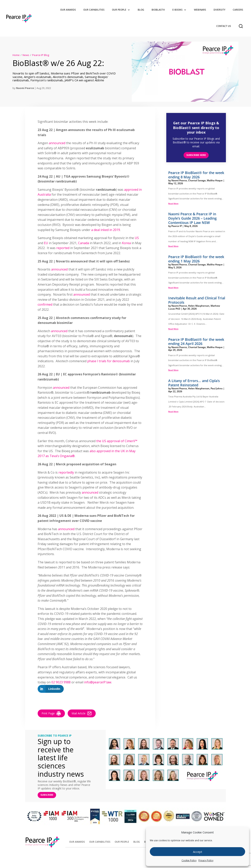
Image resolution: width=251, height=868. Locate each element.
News (26, 55)
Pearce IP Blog (41, 55)
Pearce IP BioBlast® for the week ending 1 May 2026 (196, 259)
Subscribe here (196, 155)
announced (57, 143)
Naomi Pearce (25, 88)
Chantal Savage (197, 180)
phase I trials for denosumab (109, 361)
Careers (238, 10)
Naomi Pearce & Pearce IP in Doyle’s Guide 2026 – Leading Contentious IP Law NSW (192, 218)
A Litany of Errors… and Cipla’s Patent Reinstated (194, 383)
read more (173, 203)
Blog (141, 10)
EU (46, 243)
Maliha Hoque (215, 180)
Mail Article (82, 713)
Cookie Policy (189, 860)
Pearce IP (177, 226)
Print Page (51, 713)
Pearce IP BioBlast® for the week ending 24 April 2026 (196, 342)
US (137, 238)
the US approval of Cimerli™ (117, 441)
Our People (119, 10)
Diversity (219, 10)
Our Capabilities (94, 10)
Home (16, 55)
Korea (126, 243)
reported (63, 248)
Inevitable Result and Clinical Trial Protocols (197, 300)
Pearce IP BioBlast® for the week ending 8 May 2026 (196, 175)
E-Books (177, 10)
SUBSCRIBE (47, 795)
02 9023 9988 (61, 682)
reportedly (66, 472)
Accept (198, 852)
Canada (84, 243)
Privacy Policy (206, 860)
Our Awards (68, 10)
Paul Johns (217, 388)
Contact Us (224, 26)
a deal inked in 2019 (106, 230)
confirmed (45, 304)
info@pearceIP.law (98, 682)
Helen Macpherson (199, 306)
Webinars (200, 10)
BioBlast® (158, 10)
